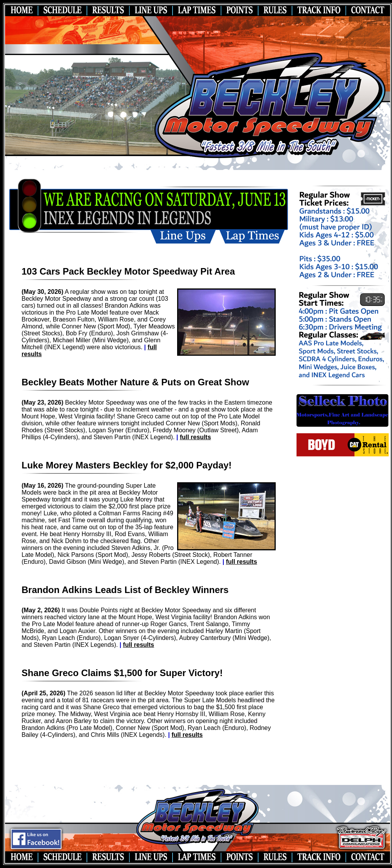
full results (195, 437)
